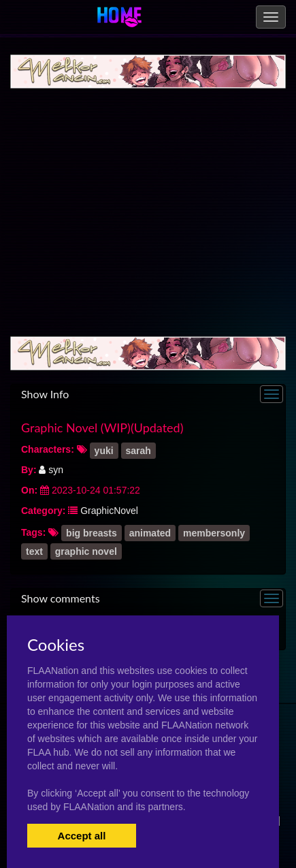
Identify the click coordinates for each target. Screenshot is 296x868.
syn (51, 470)
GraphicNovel (109, 511)
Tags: (33, 532)
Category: (43, 511)
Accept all (82, 836)
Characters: (48, 449)
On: (29, 490)
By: (29, 470)
